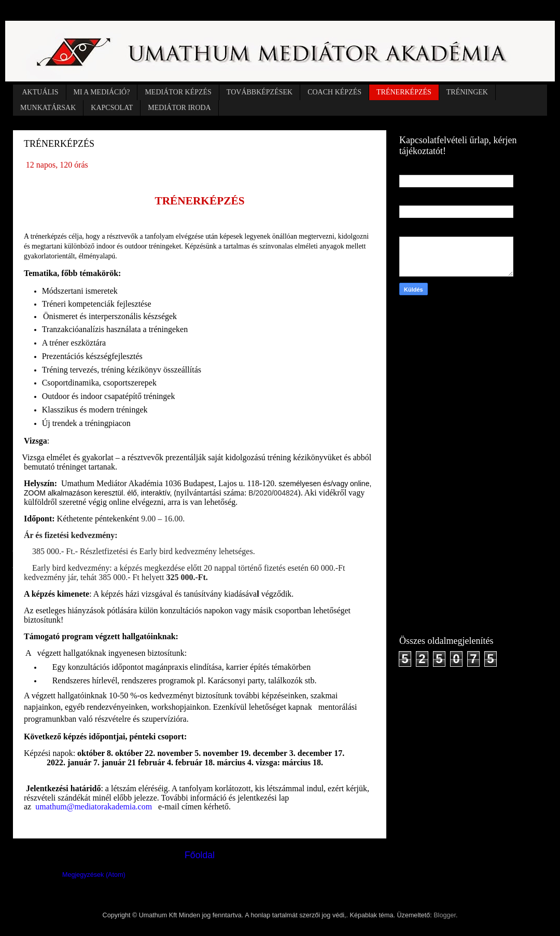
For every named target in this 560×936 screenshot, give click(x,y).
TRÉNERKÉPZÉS (404, 92)
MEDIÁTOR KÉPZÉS (178, 92)
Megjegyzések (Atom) (94, 875)
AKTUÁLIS (40, 92)
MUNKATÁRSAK (48, 108)
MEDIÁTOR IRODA (179, 108)
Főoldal (200, 855)
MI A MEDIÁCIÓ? (102, 92)
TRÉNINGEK (467, 92)
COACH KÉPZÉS (334, 92)
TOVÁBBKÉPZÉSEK (260, 92)
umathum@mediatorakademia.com (94, 807)
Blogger (445, 915)
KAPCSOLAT (112, 108)
